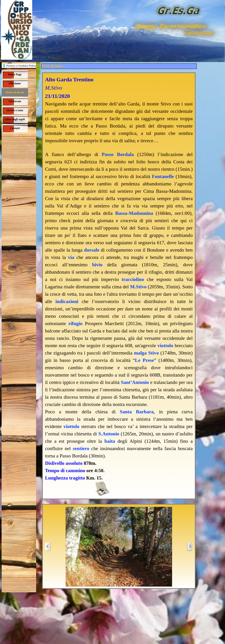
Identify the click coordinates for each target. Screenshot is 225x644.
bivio (97, 265)
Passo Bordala (118, 154)
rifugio (75, 323)
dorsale (92, 250)
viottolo (165, 346)
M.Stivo (138, 287)
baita (110, 441)
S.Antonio (109, 434)
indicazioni (67, 301)
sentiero (81, 448)
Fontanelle (163, 176)
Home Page (15, 74)
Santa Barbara (137, 412)
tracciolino (133, 279)
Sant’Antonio (135, 382)
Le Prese (144, 360)
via (71, 257)
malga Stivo (146, 353)
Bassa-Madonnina (134, 213)
